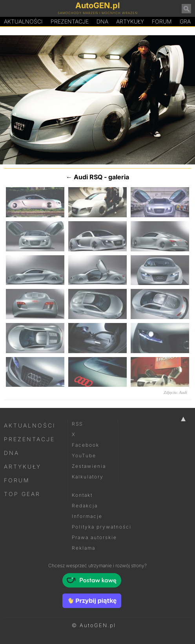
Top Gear (22, 494)
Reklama (84, 548)
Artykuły (130, 21)
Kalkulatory (88, 477)
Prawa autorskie (94, 537)
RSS (77, 424)
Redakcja (85, 506)
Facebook (86, 445)
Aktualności (23, 21)
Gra (185, 21)
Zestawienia (89, 466)
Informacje (87, 516)
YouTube (84, 455)
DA (102, 22)
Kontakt (82, 495)
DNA (12, 453)
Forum (162, 21)
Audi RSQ (88, 177)
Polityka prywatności (102, 527)
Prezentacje (70, 21)
